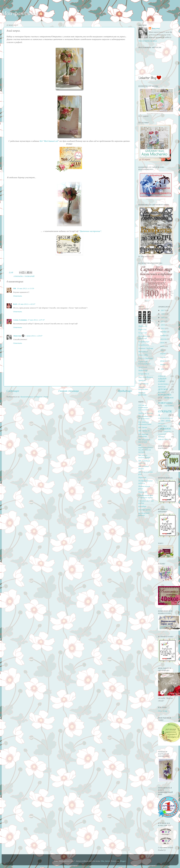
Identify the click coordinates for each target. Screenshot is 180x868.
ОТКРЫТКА (19, 276)
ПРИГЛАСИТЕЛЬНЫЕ (165, 418)
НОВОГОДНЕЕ (165, 403)
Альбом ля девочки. (146, 413)
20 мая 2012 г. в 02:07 (27, 304)
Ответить (18, 296)
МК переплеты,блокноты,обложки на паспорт (146, 449)
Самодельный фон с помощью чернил (146, 496)
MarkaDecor (143, 352)
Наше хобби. (143, 355)
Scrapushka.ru (144, 374)
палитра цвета (144, 510)
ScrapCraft (143, 333)
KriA (15, 304)
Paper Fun (142, 329)
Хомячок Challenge (146, 348)
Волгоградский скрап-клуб (144, 337)
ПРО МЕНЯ (166, 421)
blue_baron (105, 861)
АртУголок (143, 367)
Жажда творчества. (143, 388)
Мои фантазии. (21, 13)
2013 (163, 325)
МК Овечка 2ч (144, 431)
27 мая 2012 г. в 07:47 (36, 320)
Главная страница (69, 391)
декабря (164, 332)
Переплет (142, 477)
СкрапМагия (143, 384)
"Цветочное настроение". (90, 231)
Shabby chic (143, 326)
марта (163, 357)
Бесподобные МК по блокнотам (145, 417)
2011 (163, 369)
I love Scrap (163, 711)
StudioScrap (143, 370)
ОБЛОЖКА (169, 406)
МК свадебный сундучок (144, 462)
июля (162, 343)
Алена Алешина (20, 320)
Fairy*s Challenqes (146, 358)
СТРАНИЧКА (167, 432)
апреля (163, 353)
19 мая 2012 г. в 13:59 (25, 288)
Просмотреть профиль (148, 41)
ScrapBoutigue (144, 342)
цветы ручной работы (144, 514)
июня (163, 346)
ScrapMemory (144, 345)
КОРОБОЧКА (165, 395)
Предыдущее (125, 391)
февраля (164, 361)
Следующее (13, 391)
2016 (163, 314)
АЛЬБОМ (162, 376)
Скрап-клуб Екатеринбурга (144, 363)
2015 (163, 318)
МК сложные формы (144, 467)
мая (162, 350)
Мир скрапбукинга (146, 377)
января (163, 364)
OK (15, 288)
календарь (142, 506)
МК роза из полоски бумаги (144, 456)
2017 (163, 310)
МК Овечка (143, 427)
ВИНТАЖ (162, 387)
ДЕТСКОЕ (163, 389)
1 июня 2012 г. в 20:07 (34, 336)
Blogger (123, 861)
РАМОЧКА (162, 426)
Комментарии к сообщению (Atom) (34, 397)
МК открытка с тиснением (145, 441)
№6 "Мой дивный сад (49, 141)
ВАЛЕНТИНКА (163, 384)
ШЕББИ (161, 437)
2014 (163, 321)
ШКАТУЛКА (163, 439)
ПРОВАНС (161, 423)
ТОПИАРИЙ (29, 276)
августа (164, 339)
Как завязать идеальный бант (145, 423)
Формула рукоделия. (143, 394)
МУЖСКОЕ (169, 398)
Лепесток (17, 336)
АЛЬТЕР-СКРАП (162, 380)
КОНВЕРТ (162, 392)
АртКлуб (142, 380)
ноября (163, 335)
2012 (163, 328)
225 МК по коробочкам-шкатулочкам (144, 407)
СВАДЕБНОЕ (164, 429)
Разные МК (143, 492)
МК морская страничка (143, 435)
